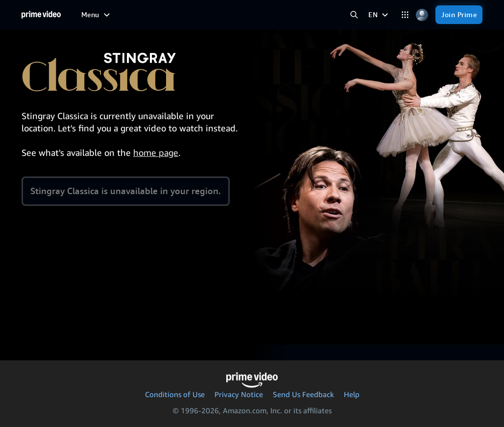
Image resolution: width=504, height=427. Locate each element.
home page (156, 152)
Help (352, 394)
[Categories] (405, 15)
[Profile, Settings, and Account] (422, 15)
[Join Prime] (459, 15)
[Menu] (97, 15)
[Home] (41, 15)
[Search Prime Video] (354, 15)
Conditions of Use (175, 394)
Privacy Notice (239, 394)
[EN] (379, 15)
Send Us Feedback (303, 394)
